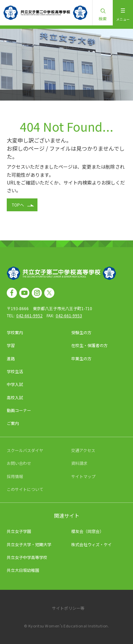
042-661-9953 (69, 315)
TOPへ (18, 205)
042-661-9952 (29, 315)
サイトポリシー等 (68, 608)
